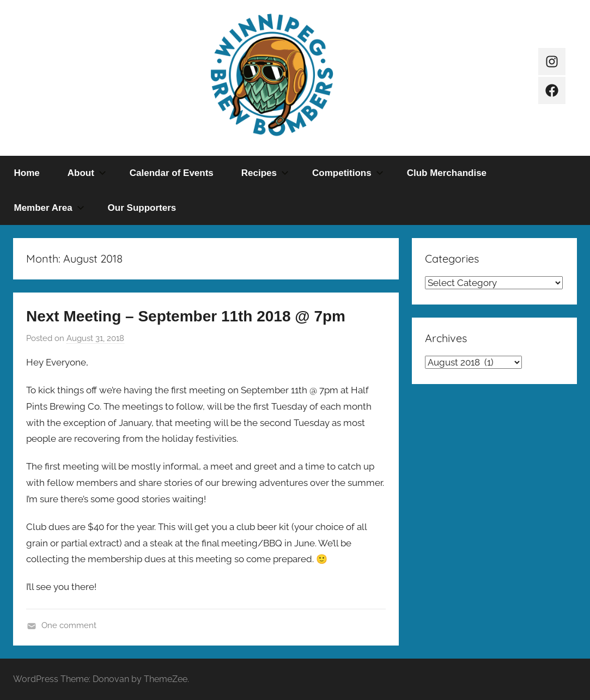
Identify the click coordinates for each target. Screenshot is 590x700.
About (87, 173)
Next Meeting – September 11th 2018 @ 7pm (186, 316)
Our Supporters (142, 208)
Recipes (265, 173)
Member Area (49, 208)
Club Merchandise (447, 173)
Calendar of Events (172, 173)
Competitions (348, 173)
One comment (69, 625)
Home (27, 173)
